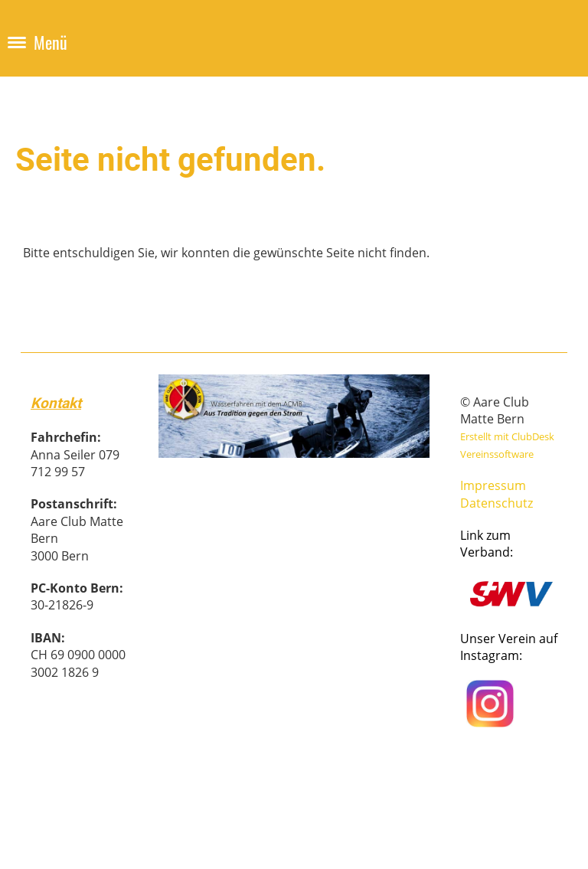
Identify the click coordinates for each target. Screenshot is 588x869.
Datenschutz (497, 503)
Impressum (493, 485)
